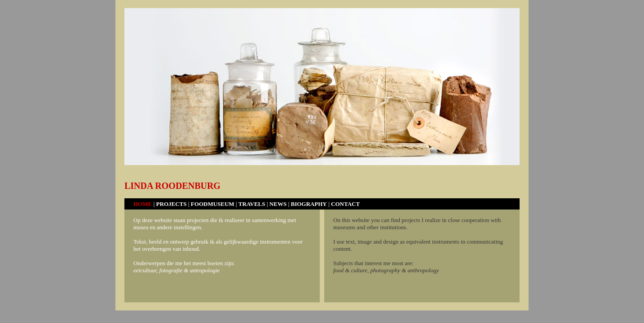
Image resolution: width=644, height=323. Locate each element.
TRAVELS (252, 204)
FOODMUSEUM (213, 204)
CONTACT (345, 204)
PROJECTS (172, 204)
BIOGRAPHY (309, 204)
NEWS (278, 204)
